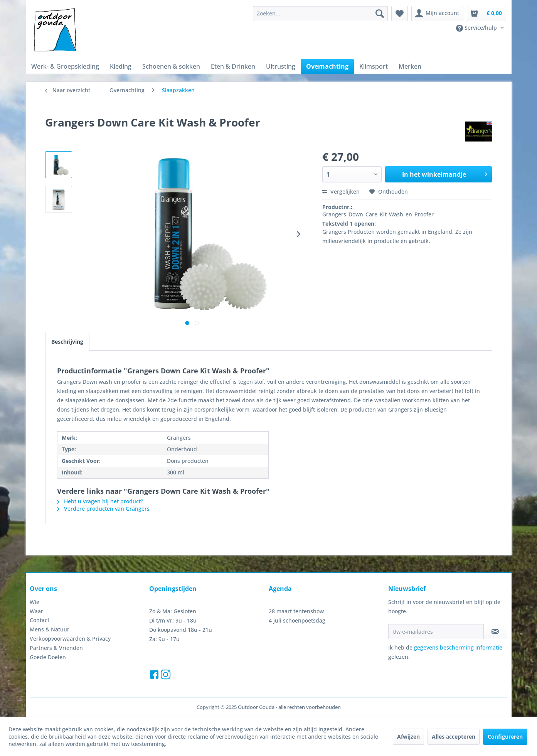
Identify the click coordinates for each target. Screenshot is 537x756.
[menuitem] (320, 13)
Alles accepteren (454, 737)
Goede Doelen (48, 657)
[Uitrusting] (281, 66)
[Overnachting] (327, 66)
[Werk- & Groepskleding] (65, 66)
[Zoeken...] (320, 13)
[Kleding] (121, 66)
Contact (40, 620)
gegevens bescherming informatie (458, 647)
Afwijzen (408, 737)
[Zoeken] (380, 13)
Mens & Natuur (50, 629)
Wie (35, 602)
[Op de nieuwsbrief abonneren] (495, 631)
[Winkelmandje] (486, 13)
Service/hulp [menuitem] (477, 28)
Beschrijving (67, 342)
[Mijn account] (437, 13)
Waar (36, 611)
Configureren (505, 737)
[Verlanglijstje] (400, 13)
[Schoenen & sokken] (171, 66)
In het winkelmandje (445, 173)
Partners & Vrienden (56, 648)
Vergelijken (341, 192)
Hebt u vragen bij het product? (100, 501)
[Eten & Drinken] (233, 66)
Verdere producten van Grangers (103, 509)
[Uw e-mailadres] (436, 631)
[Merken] (410, 66)
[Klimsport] (374, 66)
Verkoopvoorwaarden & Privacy (70, 639)
